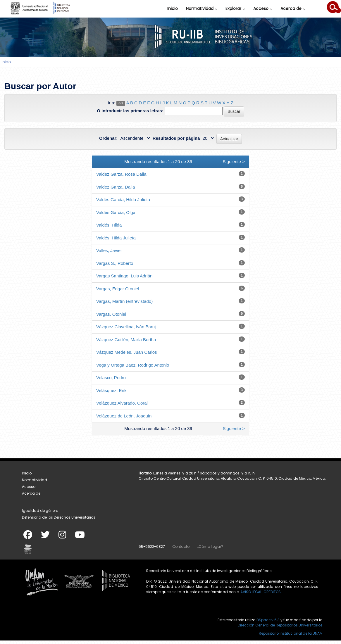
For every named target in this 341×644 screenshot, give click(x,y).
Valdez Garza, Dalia (116, 187)
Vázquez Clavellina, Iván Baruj (126, 327)
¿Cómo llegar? (210, 547)
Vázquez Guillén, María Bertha (126, 340)
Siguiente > (234, 162)
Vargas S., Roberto (115, 263)
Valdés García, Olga (116, 212)
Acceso (263, 8)
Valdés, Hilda (109, 225)
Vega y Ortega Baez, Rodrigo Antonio (133, 365)
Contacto (181, 547)
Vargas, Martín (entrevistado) (124, 301)
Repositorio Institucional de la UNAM (291, 633)
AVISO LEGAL (251, 592)
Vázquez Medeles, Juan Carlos (127, 352)
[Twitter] (45, 537)
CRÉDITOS (272, 592)
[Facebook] (28, 537)
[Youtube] (80, 537)
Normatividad (202, 8)
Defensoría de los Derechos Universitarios (59, 517)
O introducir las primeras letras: (130, 111)
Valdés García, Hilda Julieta (123, 200)
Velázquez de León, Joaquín (124, 416)
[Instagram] (62, 537)
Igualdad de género (40, 511)
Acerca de (293, 8)
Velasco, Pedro (111, 378)
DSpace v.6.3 (268, 620)
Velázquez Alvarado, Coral (122, 403)
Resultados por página (176, 138)
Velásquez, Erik (111, 390)
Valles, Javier (109, 250)
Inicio (173, 8)
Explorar (235, 8)
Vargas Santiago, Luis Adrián (124, 276)
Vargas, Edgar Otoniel (118, 289)
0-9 (121, 103)
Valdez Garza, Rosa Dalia (121, 174)
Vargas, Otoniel (111, 314)
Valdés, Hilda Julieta (116, 238)
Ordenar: (108, 138)
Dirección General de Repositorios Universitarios (280, 625)
